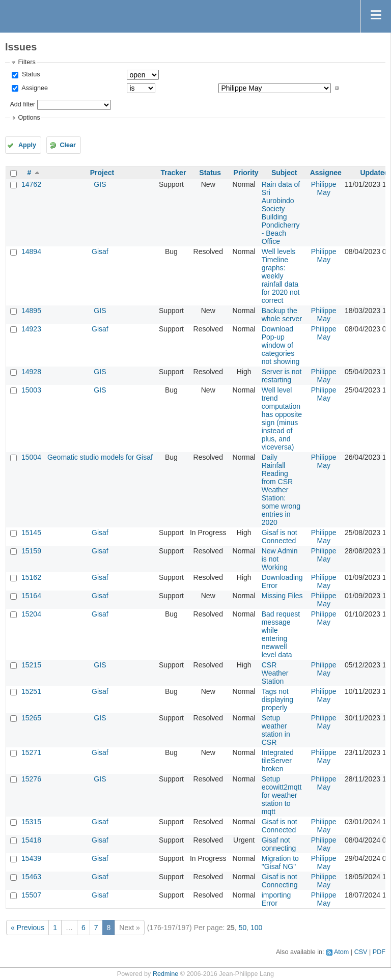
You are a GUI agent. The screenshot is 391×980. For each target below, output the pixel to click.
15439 (31, 858)
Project (102, 173)
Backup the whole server (282, 315)
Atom (341, 952)
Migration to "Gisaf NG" (280, 862)
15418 (31, 840)
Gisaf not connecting (279, 844)
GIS (100, 184)
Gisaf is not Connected (280, 537)
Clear (68, 145)
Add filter (22, 104)
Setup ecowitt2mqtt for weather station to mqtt (282, 795)
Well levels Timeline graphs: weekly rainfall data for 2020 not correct (281, 276)
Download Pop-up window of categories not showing (281, 345)
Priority (246, 173)
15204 (31, 614)
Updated (374, 173)
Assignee (34, 88)
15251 (31, 691)
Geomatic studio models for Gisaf (100, 457)
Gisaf (100, 251)
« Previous (27, 928)
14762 (31, 184)
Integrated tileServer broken (278, 761)
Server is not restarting (282, 376)
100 (256, 928)
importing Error (276, 899)
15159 (31, 551)
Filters (26, 62)
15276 (31, 779)
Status (30, 74)
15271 (31, 752)
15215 (31, 665)
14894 (31, 251)
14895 (31, 311)
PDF (379, 952)
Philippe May (324, 188)
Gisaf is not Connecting (280, 881)
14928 (31, 372)
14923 (31, 329)
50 (243, 928)
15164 (31, 596)
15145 (31, 533)
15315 (31, 822)
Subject (284, 173)
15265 (31, 718)
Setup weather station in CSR (276, 730)
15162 (31, 577)
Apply (27, 145)
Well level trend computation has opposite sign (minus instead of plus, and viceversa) (282, 418)
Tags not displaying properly (277, 699)
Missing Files (282, 596)
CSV (361, 952)
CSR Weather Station (275, 673)
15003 (31, 390)
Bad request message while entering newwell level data (281, 634)
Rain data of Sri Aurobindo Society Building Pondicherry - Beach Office (281, 213)
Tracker (174, 173)
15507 (31, 895)
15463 (31, 877)
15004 (31, 457)
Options (29, 118)
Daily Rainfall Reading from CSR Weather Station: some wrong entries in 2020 (281, 490)
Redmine (165, 974)
